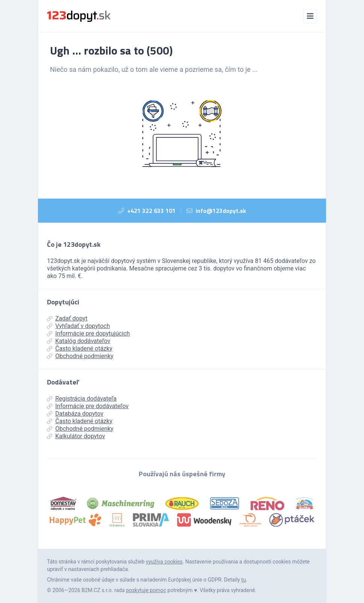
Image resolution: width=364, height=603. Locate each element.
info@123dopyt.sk (221, 211)
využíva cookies (164, 562)
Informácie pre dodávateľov (88, 406)
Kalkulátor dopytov (76, 436)
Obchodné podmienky (80, 356)
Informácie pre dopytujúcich (88, 333)
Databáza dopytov (75, 414)
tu (244, 580)
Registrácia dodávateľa (82, 399)
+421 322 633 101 (151, 211)
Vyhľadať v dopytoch (78, 326)
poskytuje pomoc (146, 590)
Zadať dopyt (67, 318)
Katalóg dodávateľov (79, 341)
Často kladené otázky (80, 349)
